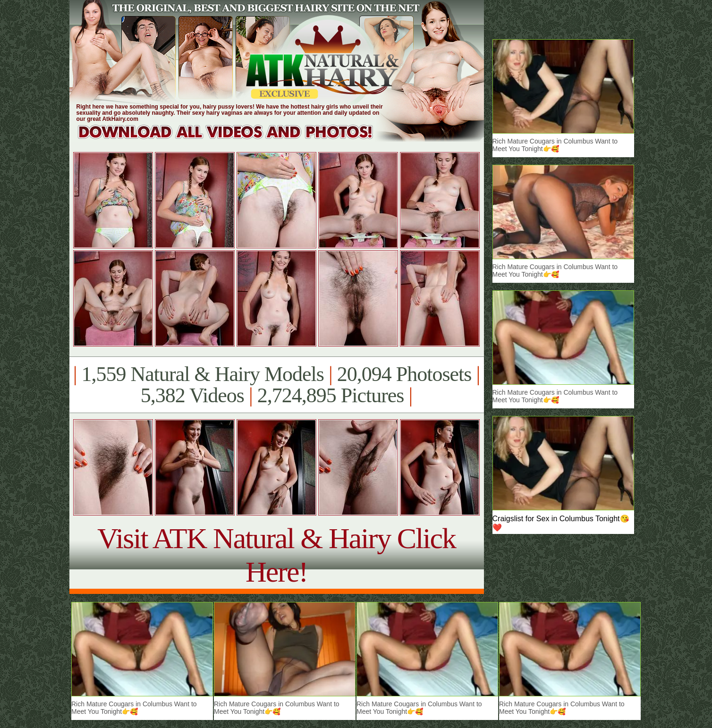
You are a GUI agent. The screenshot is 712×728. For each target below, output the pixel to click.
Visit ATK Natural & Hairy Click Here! (276, 555)
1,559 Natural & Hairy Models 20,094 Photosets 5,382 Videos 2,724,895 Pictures (276, 385)
